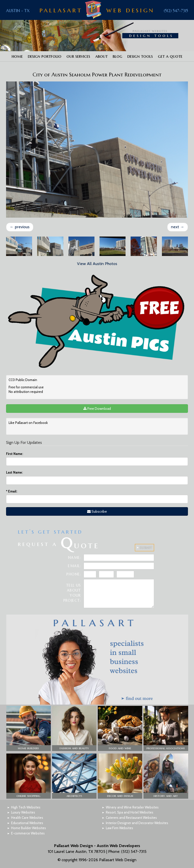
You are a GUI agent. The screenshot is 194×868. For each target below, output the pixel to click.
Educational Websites (27, 823)
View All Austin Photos (97, 264)
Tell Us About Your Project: (72, 593)
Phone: (74, 574)
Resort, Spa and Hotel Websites (130, 812)
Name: (75, 558)
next (178, 227)
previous (20, 227)
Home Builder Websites (29, 828)
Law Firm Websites (119, 828)
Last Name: (14, 472)
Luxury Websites (23, 812)
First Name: (15, 454)
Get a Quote (170, 56)
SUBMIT (146, 548)
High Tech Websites (26, 807)
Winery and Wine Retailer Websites (132, 807)
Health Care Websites (27, 818)
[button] (29, 728)
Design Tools (140, 56)
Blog (117, 56)
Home (17, 56)
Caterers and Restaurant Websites (131, 818)
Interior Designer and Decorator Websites (137, 823)
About (101, 56)
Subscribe (97, 511)
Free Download (97, 409)
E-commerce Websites (28, 833)
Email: (12, 491)
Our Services (78, 56)
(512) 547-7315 (176, 11)
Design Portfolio (45, 56)
